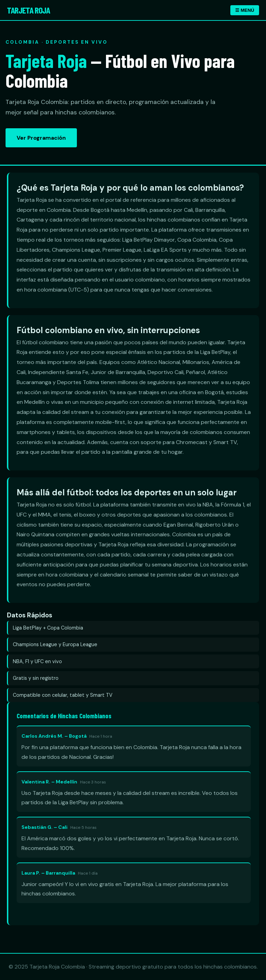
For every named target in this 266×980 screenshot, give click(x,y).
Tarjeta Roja (28, 10)
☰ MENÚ (245, 10)
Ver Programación (41, 138)
